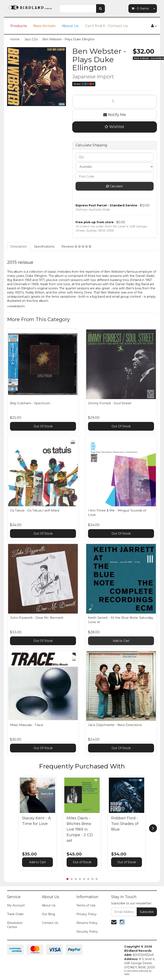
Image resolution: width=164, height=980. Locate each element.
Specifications (44, 247)
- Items (140, 9)
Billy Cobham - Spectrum (30, 403)
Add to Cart (121, 641)
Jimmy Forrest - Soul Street (110, 403)
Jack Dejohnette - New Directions (115, 725)
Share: (84, 84)
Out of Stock (82, 862)
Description (19, 247)
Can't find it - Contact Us (106, 26)
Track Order (15, 914)
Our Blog (48, 914)
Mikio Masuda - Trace (27, 725)
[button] (51, 780)
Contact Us (50, 923)
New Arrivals (44, 26)
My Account (16, 905)
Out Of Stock (43, 426)
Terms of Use (86, 905)
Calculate (114, 186)
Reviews (76, 247)
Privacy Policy (86, 914)
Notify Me (115, 115)
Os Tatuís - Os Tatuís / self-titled (35, 510)
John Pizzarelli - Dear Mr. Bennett (37, 618)
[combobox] (78, 9)
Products (19, 26)
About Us (70, 26)
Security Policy (87, 932)
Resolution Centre (15, 925)
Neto (127, 974)
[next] (153, 828)
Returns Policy (87, 923)
